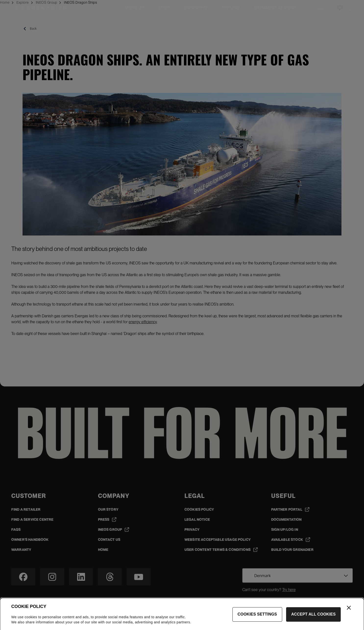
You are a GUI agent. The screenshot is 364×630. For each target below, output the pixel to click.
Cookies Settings (257, 620)
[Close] (349, 613)
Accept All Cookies (314, 620)
